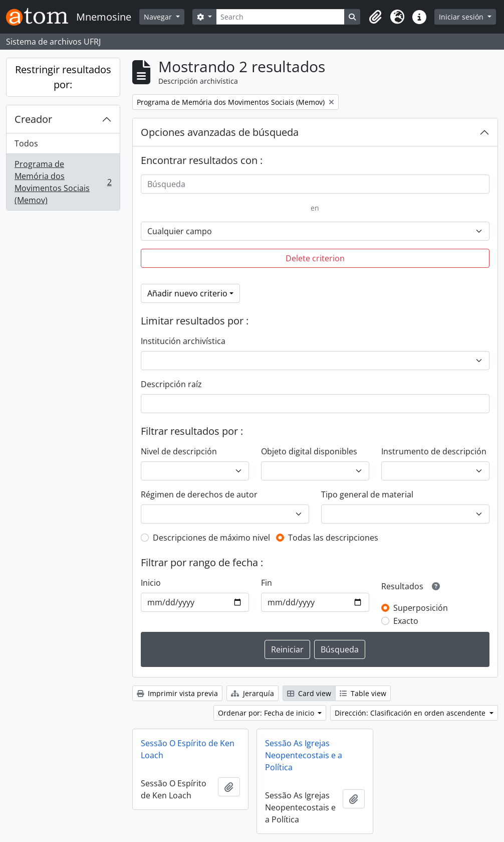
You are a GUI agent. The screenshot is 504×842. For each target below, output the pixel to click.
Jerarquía (253, 693)
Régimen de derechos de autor (199, 494)
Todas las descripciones (333, 538)
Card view (309, 693)
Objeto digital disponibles (309, 451)
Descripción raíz (171, 384)
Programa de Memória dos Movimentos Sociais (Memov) (63, 182)
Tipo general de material (367, 494)
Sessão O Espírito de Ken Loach (188, 749)
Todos (26, 143)
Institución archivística (183, 341)
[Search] (281, 17)
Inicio (151, 583)
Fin (267, 583)
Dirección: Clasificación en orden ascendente (411, 713)
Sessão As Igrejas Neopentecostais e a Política (304, 755)
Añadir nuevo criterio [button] (187, 293)
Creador (33, 119)
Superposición (421, 608)
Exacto (406, 621)
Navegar (159, 17)
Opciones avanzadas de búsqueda (220, 132)
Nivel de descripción (179, 451)
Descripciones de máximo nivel (211, 538)
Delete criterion (315, 258)
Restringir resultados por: (63, 77)
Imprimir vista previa (177, 693)
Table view (363, 693)
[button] (375, 17)
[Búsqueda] (315, 184)
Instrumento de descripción (434, 451)
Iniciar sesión (462, 17)
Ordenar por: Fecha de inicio (267, 713)
